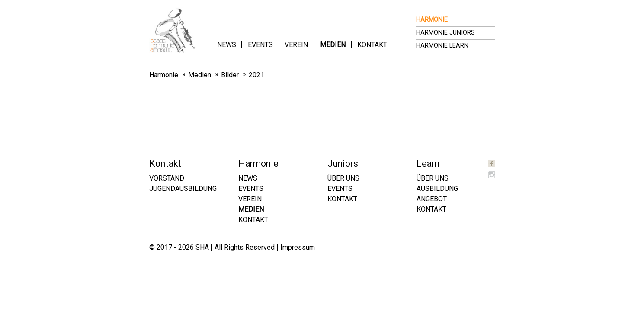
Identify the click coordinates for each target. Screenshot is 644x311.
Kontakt (372, 45)
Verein (296, 45)
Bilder (230, 75)
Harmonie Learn (442, 46)
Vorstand (167, 178)
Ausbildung (437, 189)
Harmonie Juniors (445, 33)
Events (260, 45)
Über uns (343, 178)
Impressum (298, 247)
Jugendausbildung (183, 189)
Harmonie (432, 20)
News (227, 45)
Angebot (432, 199)
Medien (333, 45)
